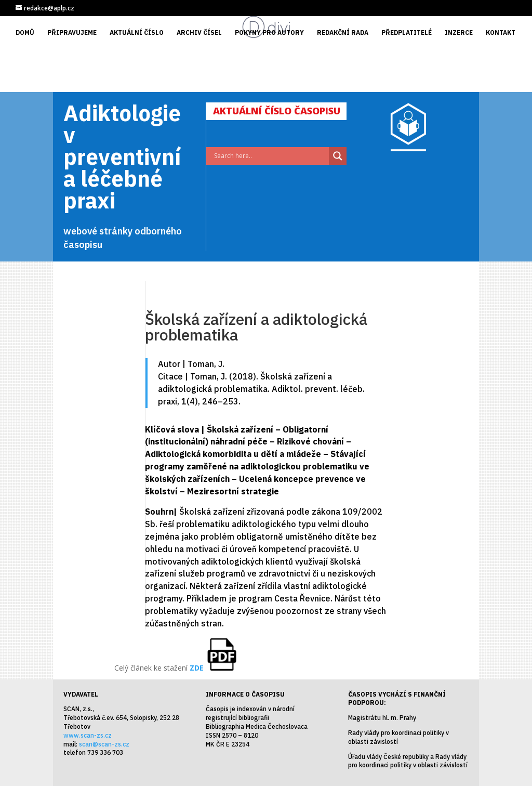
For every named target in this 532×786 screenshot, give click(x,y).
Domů (25, 33)
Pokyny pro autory (269, 33)
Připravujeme (72, 33)
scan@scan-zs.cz (104, 744)
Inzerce (459, 33)
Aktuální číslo (137, 33)
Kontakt (501, 33)
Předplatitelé (407, 33)
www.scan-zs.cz (88, 735)
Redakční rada (343, 33)
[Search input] (270, 156)
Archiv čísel (199, 33)
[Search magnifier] (338, 156)
